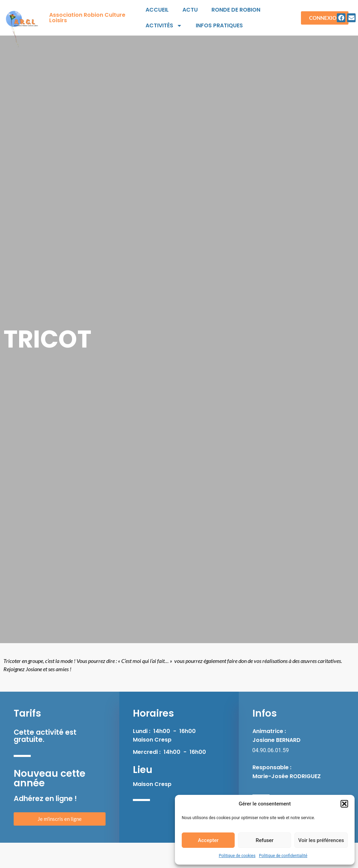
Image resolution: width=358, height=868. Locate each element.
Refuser (264, 840)
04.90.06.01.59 (271, 750)
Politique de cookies (237, 856)
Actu (190, 10)
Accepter (208, 840)
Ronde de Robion (236, 10)
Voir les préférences (321, 840)
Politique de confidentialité (283, 856)
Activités (164, 26)
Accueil (157, 10)
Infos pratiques (219, 25)
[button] (344, 804)
